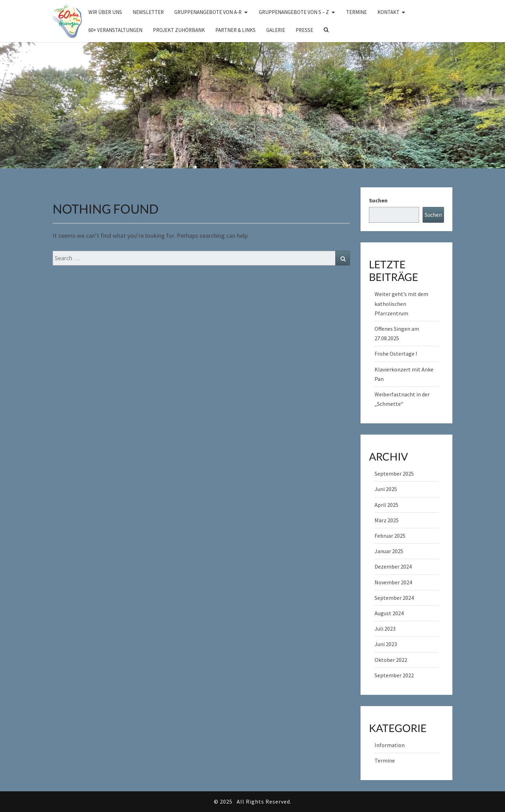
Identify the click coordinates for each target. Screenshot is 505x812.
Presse (304, 30)
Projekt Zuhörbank (179, 30)
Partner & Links (235, 30)
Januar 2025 (389, 551)
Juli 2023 (385, 629)
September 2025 (394, 474)
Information (390, 745)
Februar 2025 (390, 536)
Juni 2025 (386, 489)
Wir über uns (105, 12)
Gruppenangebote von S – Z (294, 12)
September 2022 (394, 675)
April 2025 (386, 505)
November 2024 (393, 582)
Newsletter (148, 12)
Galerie (276, 30)
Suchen (378, 200)
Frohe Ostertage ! (396, 354)
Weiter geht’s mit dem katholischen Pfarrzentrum (401, 303)
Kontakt (388, 12)
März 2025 (387, 520)
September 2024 (394, 598)
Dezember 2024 (393, 566)
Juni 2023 (386, 644)
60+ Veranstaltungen (115, 30)
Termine (356, 12)
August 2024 (389, 613)
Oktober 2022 (391, 660)
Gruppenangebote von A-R (208, 12)
